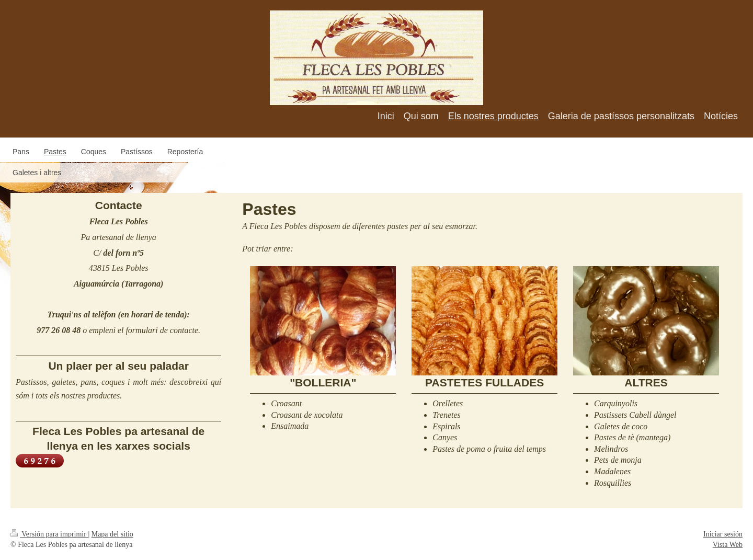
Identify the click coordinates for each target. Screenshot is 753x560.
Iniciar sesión (723, 534)
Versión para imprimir (49, 534)
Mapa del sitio (112, 534)
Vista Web (728, 545)
